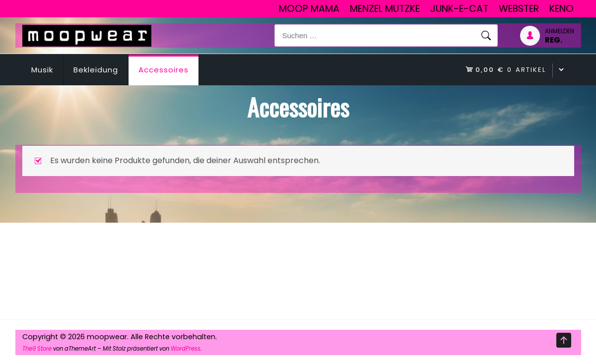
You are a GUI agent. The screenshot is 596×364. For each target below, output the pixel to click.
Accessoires (164, 70)
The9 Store (37, 349)
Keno (562, 9)
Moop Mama (309, 9)
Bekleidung (96, 70)
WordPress (186, 349)
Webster (519, 9)
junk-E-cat (459, 9)
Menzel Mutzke (385, 9)
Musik (42, 70)
